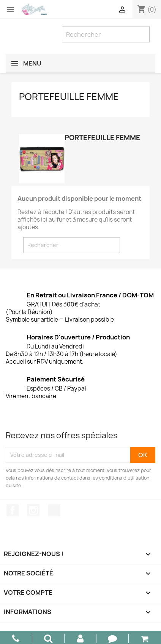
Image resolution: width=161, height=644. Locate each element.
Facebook (13, 510)
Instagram (33, 510)
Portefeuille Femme (69, 97)
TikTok (54, 510)
